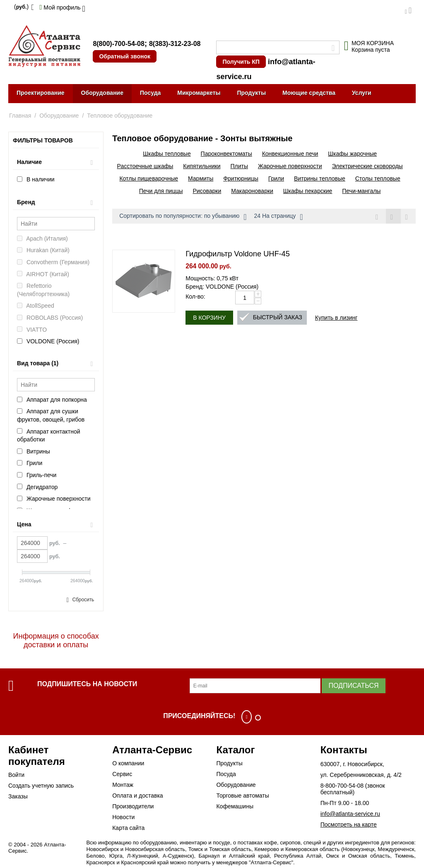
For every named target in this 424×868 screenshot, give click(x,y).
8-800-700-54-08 (342, 786)
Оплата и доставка (137, 796)
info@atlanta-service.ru (350, 814)
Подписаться (353, 686)
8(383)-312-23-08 (175, 44)
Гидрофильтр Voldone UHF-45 (238, 254)
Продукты (251, 93)
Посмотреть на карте (349, 825)
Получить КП (241, 62)
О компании (128, 763)
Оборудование (102, 93)
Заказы (18, 796)
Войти (16, 775)
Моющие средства (309, 93)
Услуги (362, 93)
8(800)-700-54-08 (119, 44)
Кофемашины (235, 806)
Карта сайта (128, 828)
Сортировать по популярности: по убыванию (183, 217)
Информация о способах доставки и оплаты (56, 640)
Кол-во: (195, 297)
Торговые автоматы (242, 796)
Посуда (150, 93)
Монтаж (123, 785)
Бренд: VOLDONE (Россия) (222, 287)
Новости (123, 817)
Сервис (122, 774)
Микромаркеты (199, 93)
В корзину (209, 318)
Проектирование (41, 93)
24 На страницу (279, 217)
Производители (133, 806)
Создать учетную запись (41, 786)
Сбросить (83, 600)
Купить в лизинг (336, 318)
